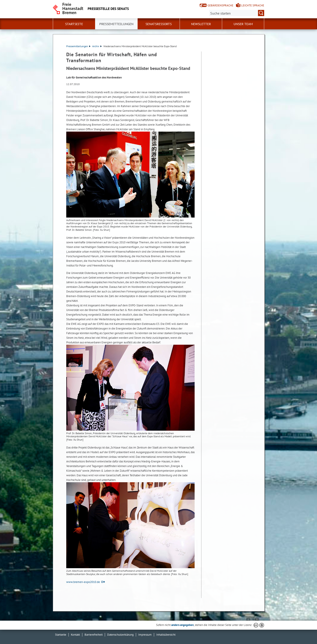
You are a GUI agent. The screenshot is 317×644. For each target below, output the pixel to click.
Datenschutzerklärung (120, 635)
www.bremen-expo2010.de (83, 582)
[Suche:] (237, 13)
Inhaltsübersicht (166, 635)
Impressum (145, 635)
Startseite (74, 24)
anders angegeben (182, 625)
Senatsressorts (159, 24)
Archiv (97, 46)
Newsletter (201, 24)
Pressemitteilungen (78, 46)
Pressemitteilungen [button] (116, 24)
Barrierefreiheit (94, 635)
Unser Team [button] (243, 24)
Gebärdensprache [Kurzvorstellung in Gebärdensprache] (220, 5)
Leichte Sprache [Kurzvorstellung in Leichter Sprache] (253, 5)
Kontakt (75, 635)
